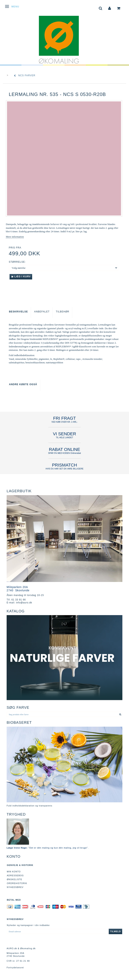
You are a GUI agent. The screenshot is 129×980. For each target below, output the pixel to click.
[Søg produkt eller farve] (120, 714)
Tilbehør (62, 312)
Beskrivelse (18, 312)
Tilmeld (115, 931)
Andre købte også (23, 384)
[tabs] (101, 8)
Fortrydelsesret (15, 968)
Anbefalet (42, 312)
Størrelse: (17, 262)
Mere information (15, 237)
